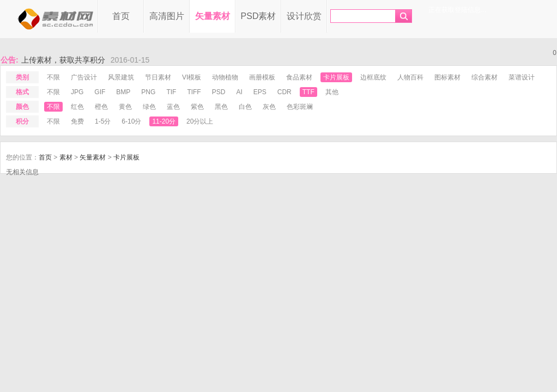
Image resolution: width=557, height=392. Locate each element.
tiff (194, 92)
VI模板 (192, 77)
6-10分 (131, 121)
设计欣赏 (304, 16)
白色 (245, 107)
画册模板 (262, 77)
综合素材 (485, 77)
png (148, 92)
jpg (77, 92)
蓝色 (173, 107)
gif (100, 92)
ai (239, 92)
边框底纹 (373, 77)
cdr (284, 92)
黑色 (221, 107)
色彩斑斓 (300, 107)
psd (219, 92)
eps (260, 92)
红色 (77, 107)
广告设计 (84, 77)
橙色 (101, 107)
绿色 (149, 107)
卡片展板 (336, 77)
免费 (77, 121)
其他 (332, 92)
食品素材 (299, 77)
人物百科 (410, 77)
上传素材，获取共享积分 (63, 60)
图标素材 (447, 77)
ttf (308, 92)
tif (171, 92)
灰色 (269, 107)
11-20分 (164, 121)
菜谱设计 (522, 77)
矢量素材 (213, 16)
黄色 (125, 107)
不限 (53, 77)
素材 (66, 157)
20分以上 (200, 121)
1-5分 (103, 121)
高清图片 (167, 16)
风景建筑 (121, 77)
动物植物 (225, 77)
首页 (121, 16)
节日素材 (158, 77)
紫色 (197, 107)
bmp (123, 92)
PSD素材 (259, 16)
